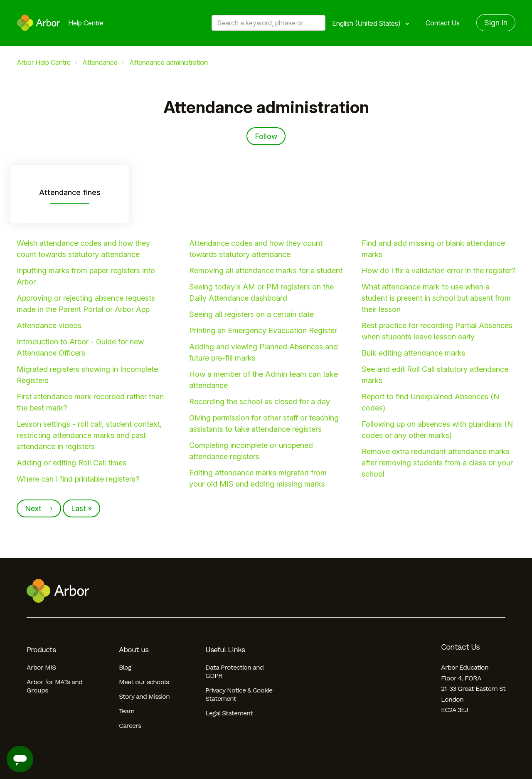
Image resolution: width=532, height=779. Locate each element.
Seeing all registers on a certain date (251, 314)
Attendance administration (169, 62)
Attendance (100, 62)
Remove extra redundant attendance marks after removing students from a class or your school (437, 463)
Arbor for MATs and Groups (54, 686)
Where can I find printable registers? (78, 479)
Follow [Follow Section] (266, 136)
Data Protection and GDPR (234, 671)
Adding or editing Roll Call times (71, 463)
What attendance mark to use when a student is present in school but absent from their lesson (436, 298)
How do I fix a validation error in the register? (438, 271)
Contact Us (443, 23)
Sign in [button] (496, 23)
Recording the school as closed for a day (260, 402)
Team (127, 711)
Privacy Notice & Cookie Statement (239, 694)
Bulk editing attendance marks (414, 353)
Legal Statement (229, 713)
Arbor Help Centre (44, 62)
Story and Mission (144, 696)
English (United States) (367, 23)
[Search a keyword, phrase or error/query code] (268, 23)
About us (134, 650)
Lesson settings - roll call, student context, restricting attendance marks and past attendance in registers (89, 435)
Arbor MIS (41, 667)
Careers (130, 726)
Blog (125, 667)
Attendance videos (49, 325)
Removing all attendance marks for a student (266, 271)
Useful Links (225, 650)
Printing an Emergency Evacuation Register (263, 330)
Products (41, 650)
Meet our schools (144, 682)
